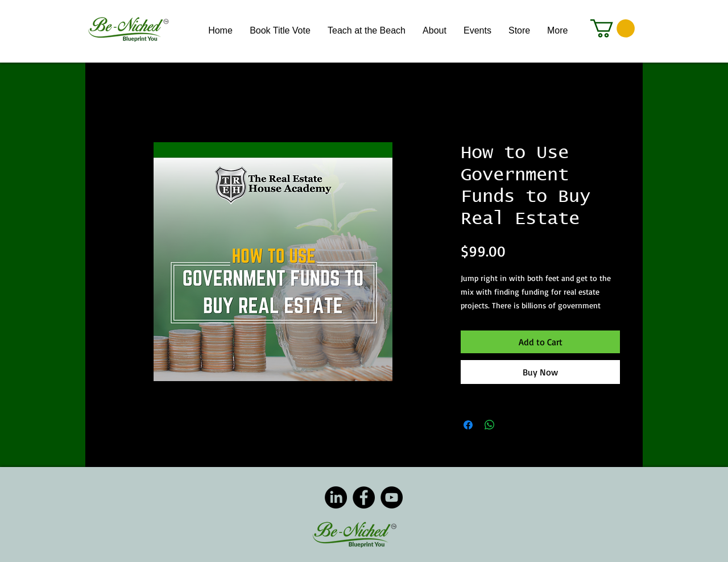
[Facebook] (364, 497)
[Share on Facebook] (468, 425)
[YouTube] (392, 497)
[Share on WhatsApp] (490, 425)
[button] (613, 28)
